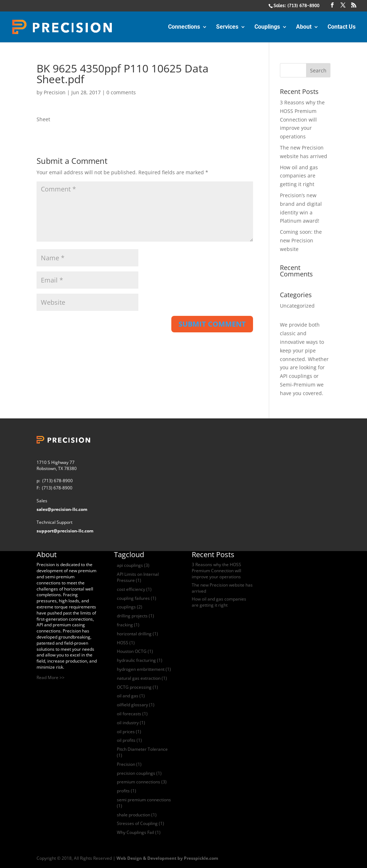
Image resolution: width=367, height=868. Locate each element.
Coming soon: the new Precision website (301, 240)
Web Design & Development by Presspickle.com (167, 858)
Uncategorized (297, 306)
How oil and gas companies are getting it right (299, 176)
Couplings (267, 27)
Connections (184, 27)
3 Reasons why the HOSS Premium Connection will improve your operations (302, 119)
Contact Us (342, 27)
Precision (55, 92)
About (304, 27)
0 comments (121, 92)
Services (227, 27)
